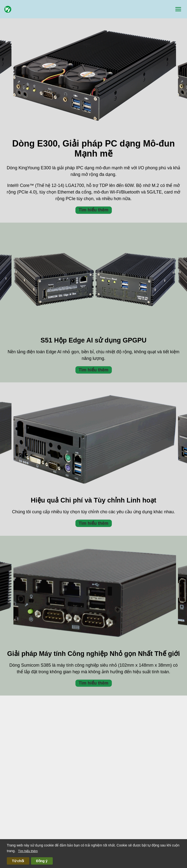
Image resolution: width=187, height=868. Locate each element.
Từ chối (18, 861)
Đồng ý (42, 861)
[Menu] (178, 9)
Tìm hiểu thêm (28, 851)
